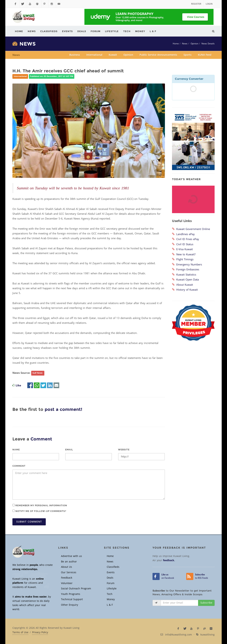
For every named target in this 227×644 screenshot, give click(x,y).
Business (75, 55)
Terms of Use (20, 632)
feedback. (169, 560)
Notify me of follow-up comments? (39, 511)
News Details (208, 44)
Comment (19, 466)
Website (124, 450)
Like (18, 385)
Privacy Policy (40, 632)
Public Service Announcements (158, 55)
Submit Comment (29, 522)
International (94, 55)
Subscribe (206, 603)
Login (209, 4)
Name (16, 450)
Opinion (194, 44)
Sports (188, 55)
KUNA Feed (205, 55)
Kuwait (113, 55)
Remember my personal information (40, 505)
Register (196, 4)
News (185, 44)
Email (69, 450)
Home (176, 44)
